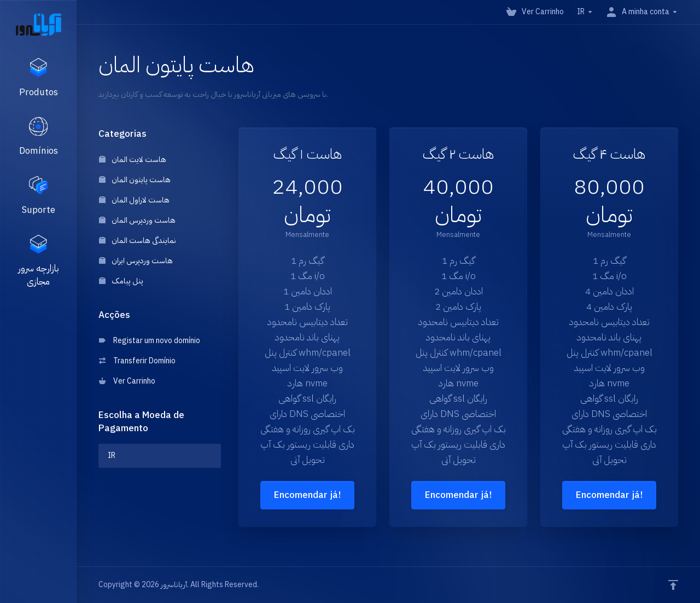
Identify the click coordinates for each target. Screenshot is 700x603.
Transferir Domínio (137, 361)
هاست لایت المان (133, 160)
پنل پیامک (121, 281)
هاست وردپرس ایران (136, 261)
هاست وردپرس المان (137, 220)
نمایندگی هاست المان (138, 240)
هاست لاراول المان (134, 200)
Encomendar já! (307, 495)
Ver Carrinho (127, 381)
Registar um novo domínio (150, 341)
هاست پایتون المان (135, 180)
